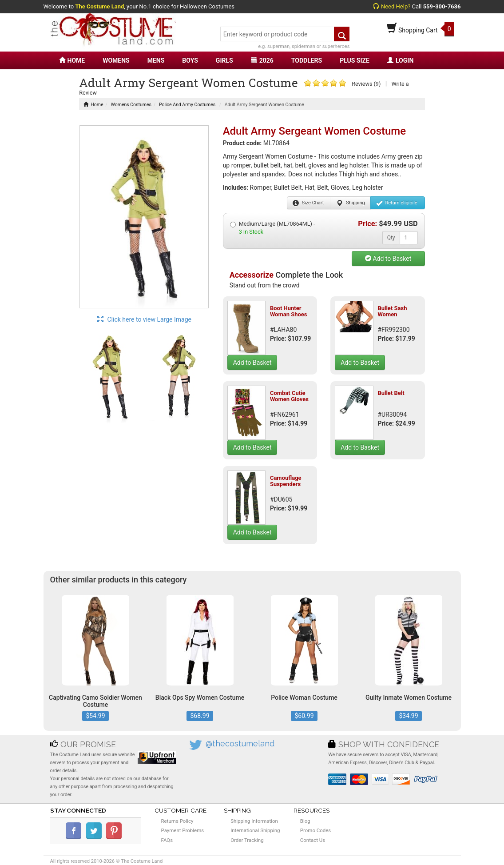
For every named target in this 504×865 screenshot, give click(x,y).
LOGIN (400, 60)
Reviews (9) (366, 84)
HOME (72, 60)
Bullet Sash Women (392, 311)
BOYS (190, 60)
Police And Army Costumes (187, 105)
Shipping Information (254, 821)
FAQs (167, 840)
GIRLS (224, 60)
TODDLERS (307, 60)
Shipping (351, 203)
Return (397, 203)
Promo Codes (315, 830)
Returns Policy (177, 821)
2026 (262, 60)
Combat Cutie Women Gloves (289, 396)
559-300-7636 (442, 6)
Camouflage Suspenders (286, 481)
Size (308, 203)
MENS (156, 60)
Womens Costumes (131, 105)
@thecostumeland (240, 743)
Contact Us (313, 840)
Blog (305, 821)
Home (93, 105)
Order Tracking (247, 840)
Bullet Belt (391, 393)
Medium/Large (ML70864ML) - (273, 228)
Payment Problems (183, 830)
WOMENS (116, 60)
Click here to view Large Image (144, 319)
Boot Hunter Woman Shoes (289, 311)
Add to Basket (388, 259)
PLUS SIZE (355, 60)
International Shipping (255, 830)
